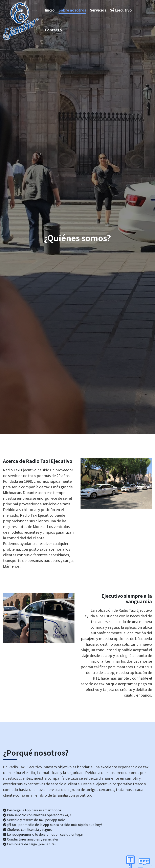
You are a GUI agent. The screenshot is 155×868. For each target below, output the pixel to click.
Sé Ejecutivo (121, 10)
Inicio (50, 10)
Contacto (53, 30)
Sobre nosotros (72, 10)
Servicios (98, 10)
